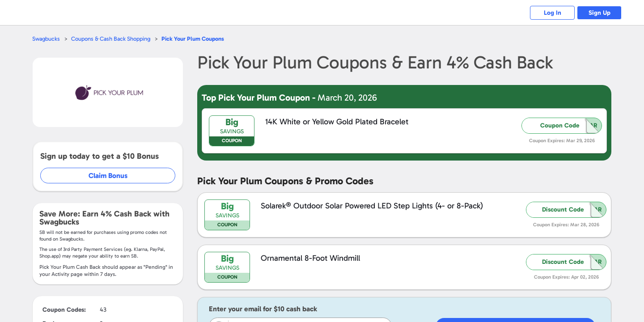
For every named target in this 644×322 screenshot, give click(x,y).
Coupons (193, 39)
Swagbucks (46, 39)
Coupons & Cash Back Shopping (111, 39)
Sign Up (600, 13)
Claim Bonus (108, 176)
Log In (553, 13)
